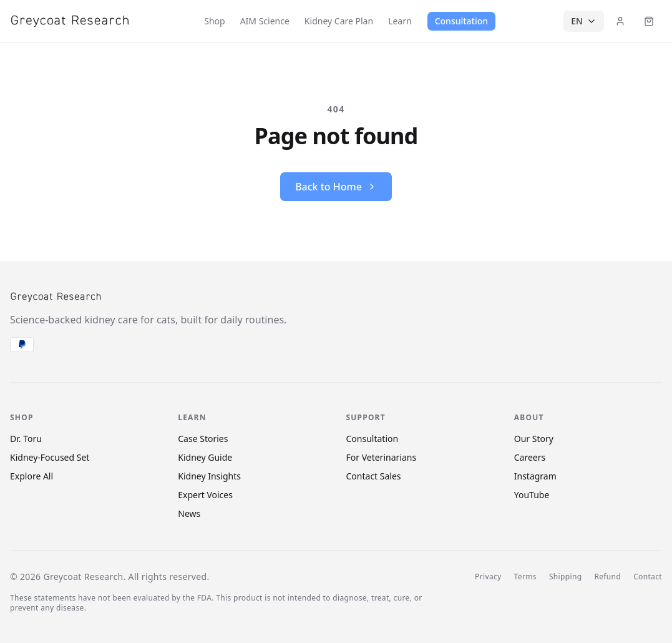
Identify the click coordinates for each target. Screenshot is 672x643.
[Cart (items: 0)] (649, 21)
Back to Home (336, 187)
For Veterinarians (382, 457)
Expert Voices (205, 495)
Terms (525, 577)
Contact (648, 577)
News (189, 513)
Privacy (488, 577)
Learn (400, 21)
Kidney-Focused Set (50, 457)
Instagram (535, 476)
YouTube (532, 495)
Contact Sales (374, 476)
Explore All (32, 476)
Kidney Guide (205, 457)
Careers (530, 457)
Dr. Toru (26, 439)
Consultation (461, 21)
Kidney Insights (209, 476)
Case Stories (203, 439)
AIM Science (265, 21)
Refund (607, 577)
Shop (214, 21)
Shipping (566, 577)
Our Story (534, 439)
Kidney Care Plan (339, 21)
